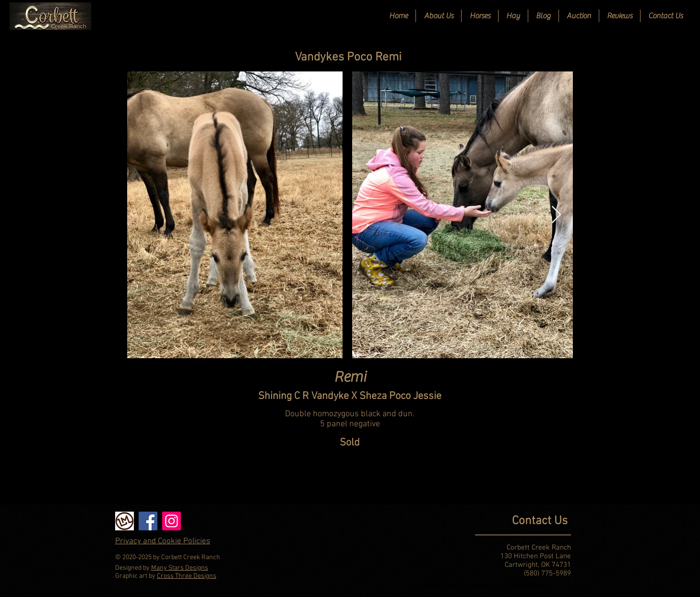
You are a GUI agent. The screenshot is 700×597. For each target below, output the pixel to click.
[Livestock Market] (125, 521)
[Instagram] (172, 521)
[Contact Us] (495, 521)
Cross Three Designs (187, 576)
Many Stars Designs (180, 568)
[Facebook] (148, 521)
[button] (480, 16)
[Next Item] (556, 215)
